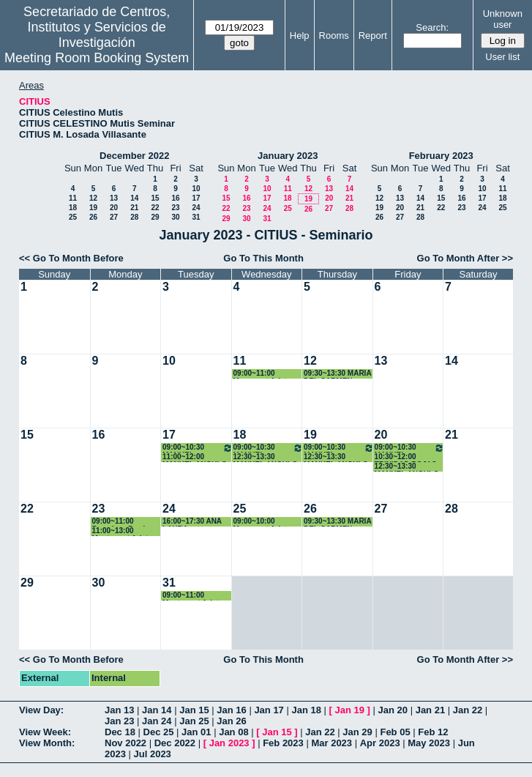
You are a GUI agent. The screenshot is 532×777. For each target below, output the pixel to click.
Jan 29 (357, 732)
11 (73, 198)
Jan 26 (231, 721)
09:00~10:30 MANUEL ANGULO (198, 448)
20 (114, 208)
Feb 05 (395, 732)
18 (73, 208)
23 (175, 208)
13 (114, 198)
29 (155, 217)
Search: (432, 27)
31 (196, 217)
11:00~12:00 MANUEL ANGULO (195, 457)
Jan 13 (119, 710)
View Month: (47, 743)
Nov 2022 (125, 743)
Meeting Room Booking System (97, 58)
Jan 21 (430, 710)
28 (134, 217)
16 (175, 198)
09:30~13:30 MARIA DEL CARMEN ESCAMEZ (337, 374)
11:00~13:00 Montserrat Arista (122, 531)
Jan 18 (306, 710)
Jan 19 (350, 710)
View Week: (45, 732)
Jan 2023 (229, 743)
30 (175, 217)
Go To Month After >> (465, 258)
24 (196, 208)
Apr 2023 (380, 743)
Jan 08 (233, 732)
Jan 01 (196, 732)
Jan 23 (119, 721)
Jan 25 (194, 721)
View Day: (41, 710)
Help (300, 36)
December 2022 (134, 156)
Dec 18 (120, 732)
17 (196, 198)
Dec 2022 (175, 743)
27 (114, 217)
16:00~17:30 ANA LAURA (192, 522)
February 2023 (441, 156)
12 (93, 198)
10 (196, 189)
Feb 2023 (283, 743)
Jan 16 (231, 710)
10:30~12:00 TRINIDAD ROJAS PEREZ (406, 457)
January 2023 (288, 156)
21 (134, 208)
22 (155, 208)
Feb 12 (433, 732)
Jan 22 (468, 710)
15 (155, 198)
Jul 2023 (153, 754)
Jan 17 (269, 710)
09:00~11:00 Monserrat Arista (262, 374)
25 (73, 217)
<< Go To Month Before (71, 258)
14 (134, 198)
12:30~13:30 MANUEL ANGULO (266, 457)
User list (502, 57)
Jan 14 (157, 710)
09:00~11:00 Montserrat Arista (192, 596)
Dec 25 (159, 732)
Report (373, 36)
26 (93, 217)
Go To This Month (263, 258)
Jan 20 (393, 710)
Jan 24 (157, 721)
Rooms (334, 36)
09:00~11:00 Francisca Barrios (123, 522)
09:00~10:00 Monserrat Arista (262, 522)
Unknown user (503, 19)
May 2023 (429, 743)
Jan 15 (194, 710)
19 (93, 208)
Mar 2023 (331, 743)
